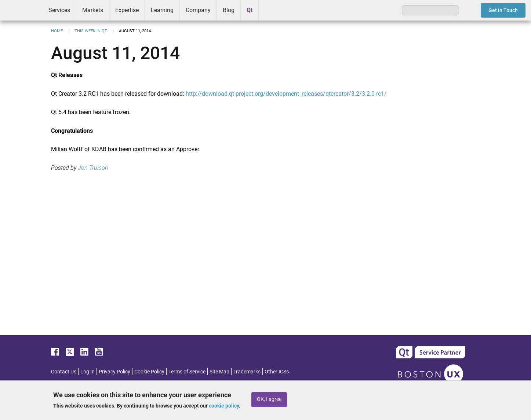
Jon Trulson (93, 168)
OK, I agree (269, 399)
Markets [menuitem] (93, 10)
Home (57, 31)
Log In (88, 372)
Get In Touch (503, 10)
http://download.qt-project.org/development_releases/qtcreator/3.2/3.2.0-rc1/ (286, 94)
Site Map (219, 372)
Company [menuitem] (198, 10)
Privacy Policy (114, 372)
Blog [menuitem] (229, 10)
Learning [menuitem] (162, 10)
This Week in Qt (91, 31)
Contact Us (64, 372)
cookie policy (224, 406)
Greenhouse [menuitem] (269, 10)
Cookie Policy (149, 372)
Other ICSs (277, 372)
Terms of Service (187, 372)
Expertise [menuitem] (127, 10)
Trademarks (247, 372)
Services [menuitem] (59, 10)
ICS (21, 10)
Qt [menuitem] (250, 10)
